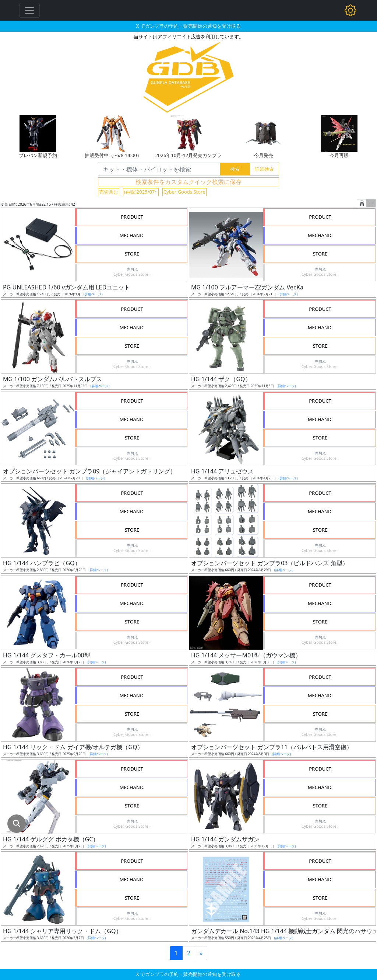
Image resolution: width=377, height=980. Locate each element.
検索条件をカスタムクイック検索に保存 (188, 182)
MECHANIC (132, 235)
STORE (132, 254)
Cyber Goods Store (184, 192)
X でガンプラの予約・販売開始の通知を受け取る (188, 26)
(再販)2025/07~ (141, 192)
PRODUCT (132, 217)
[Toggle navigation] (29, 10)
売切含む (109, 192)
